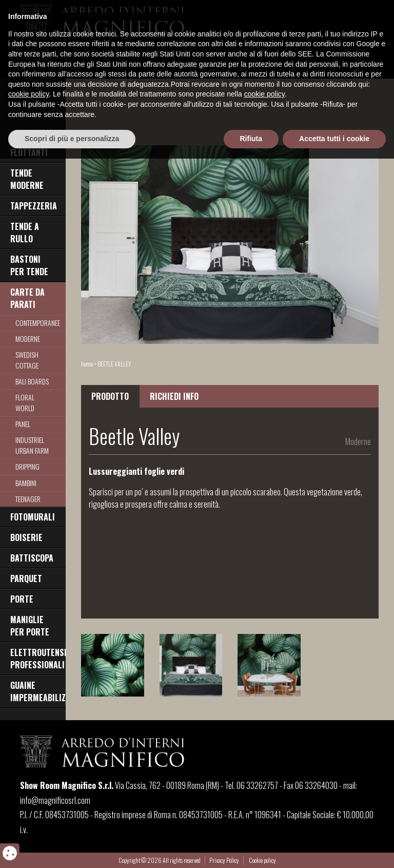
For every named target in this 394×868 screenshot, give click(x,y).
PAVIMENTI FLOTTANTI (29, 146)
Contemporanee (38, 323)
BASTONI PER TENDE (29, 265)
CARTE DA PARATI (27, 298)
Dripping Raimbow (28, 472)
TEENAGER (28, 499)
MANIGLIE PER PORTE (30, 626)
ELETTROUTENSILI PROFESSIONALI (38, 659)
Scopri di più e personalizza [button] (72, 848)
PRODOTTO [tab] (110, 396)
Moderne (28, 339)
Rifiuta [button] (251, 848)
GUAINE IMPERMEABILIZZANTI (38, 691)
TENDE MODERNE (27, 179)
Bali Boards (32, 381)
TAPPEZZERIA (34, 206)
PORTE (22, 599)
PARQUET (26, 578)
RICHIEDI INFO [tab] (174, 396)
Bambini (26, 483)
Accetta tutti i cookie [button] (334, 848)
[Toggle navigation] (43, 55)
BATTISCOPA (32, 558)
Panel (23, 424)
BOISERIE (26, 537)
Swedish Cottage (27, 360)
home (87, 364)
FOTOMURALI (33, 517)
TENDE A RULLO (25, 233)
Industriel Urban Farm (32, 445)
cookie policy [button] (28, 804)
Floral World (25, 402)
